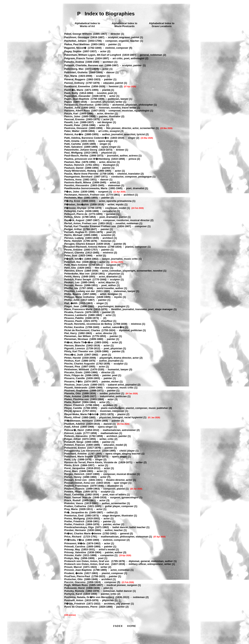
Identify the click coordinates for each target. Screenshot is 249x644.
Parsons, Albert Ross (77, 111)
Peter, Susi (71, 255)
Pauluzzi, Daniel (74, 168)
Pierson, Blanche (75, 345)
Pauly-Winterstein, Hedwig (80, 171)
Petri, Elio (70, 268)
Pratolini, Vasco (74, 503)
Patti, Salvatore (74, 147)
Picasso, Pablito (74, 318)
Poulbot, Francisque (77, 486)
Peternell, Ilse (73, 262)
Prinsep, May (72, 549)
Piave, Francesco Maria (78, 309)
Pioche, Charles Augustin (80, 364)
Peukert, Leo (72, 282)
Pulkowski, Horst (75, 588)
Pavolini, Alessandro (77, 185)
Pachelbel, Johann (75, 41)
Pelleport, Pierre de (76, 214)
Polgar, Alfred (73, 439)
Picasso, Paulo (73, 321)
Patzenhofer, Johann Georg (81, 150)
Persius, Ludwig (74, 238)
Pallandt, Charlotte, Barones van (84, 65)
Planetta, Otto (73, 393)
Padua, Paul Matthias (77, 44)
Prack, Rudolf (73, 500)
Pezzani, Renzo (74, 285)
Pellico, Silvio (73, 217)
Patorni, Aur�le (74, 134)
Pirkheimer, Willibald (77, 369)
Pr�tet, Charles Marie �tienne (83, 533)
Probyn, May (72, 558)
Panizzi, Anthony (75, 83)
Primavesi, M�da (75, 543)
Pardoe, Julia (72, 108)
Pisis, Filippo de (74, 375)
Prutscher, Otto (74, 579)
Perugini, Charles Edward (80, 244)
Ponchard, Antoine (76, 454)
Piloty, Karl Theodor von (79, 351)
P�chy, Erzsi (72, 201)
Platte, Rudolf (73, 402)
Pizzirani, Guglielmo (76, 390)
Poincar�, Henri (74, 430)
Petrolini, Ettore (74, 271)
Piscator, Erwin (73, 372)
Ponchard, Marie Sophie (79, 457)
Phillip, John (72, 300)
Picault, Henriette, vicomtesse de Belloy (88, 324)
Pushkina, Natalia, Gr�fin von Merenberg (89, 597)
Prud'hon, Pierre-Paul (77, 576)
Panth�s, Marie (74, 90)
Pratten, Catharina (75, 506)
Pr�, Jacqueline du (76, 512)
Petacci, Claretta (74, 253)
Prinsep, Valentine (75, 552)
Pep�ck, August (74, 220)
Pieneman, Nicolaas (76, 339)
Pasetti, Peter (72, 125)
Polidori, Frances (75, 445)
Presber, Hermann (75, 530)
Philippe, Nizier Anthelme (80, 297)
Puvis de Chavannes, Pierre (81, 607)
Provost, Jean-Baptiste (78, 570)
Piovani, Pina (72, 367)
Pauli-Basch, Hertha (76, 156)
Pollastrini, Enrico (75, 448)
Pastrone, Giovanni (76, 128)
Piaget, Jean (72, 306)
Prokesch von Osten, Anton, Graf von (87, 561)
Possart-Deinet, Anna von (80, 483)
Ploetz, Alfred (72, 417)
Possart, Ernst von (76, 480)
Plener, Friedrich (74, 405)
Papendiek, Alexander (78, 96)
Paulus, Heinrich (74, 165)
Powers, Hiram (73, 492)
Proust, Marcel (73, 567)
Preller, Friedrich (74, 521)
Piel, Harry (71, 333)
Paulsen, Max (72, 162)
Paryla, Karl (71, 113)
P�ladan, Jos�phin (77, 204)
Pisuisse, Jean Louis (77, 385)
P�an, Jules (72, 192)
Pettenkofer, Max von (77, 274)
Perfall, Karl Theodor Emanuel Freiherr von (90, 226)
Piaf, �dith (71, 303)
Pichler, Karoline (74, 327)
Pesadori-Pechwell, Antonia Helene (85, 247)
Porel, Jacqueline (75, 468)
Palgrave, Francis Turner (79, 58)
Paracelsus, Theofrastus (79, 105)
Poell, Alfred (72, 427)
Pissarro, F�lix (74, 382)
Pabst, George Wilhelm (78, 34)
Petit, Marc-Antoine (76, 265)
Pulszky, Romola (74, 591)
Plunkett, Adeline (75, 424)
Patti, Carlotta (73, 144)
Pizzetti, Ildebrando (76, 388)
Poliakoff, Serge (74, 442)
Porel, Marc (71, 471)
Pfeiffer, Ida (71, 288)
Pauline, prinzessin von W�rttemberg (87, 159)
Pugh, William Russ (76, 585)
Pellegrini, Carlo (74, 211)
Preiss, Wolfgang (75, 518)
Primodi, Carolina (75, 547)
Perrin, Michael (73, 235)
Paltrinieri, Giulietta (76, 72)
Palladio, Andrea (74, 62)
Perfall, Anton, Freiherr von (81, 223)
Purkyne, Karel (73, 594)
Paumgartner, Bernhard (78, 177)
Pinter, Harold (73, 358)
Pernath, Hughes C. (76, 232)
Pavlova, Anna (73, 180)
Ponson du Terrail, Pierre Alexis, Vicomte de (91, 462)
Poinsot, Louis (73, 433)
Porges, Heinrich (74, 474)
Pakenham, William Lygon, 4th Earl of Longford (93, 55)
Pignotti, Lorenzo (75, 348)
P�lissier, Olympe (75, 208)
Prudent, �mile (74, 573)
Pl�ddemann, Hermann (79, 421)
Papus (68, 102)
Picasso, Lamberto (76, 315)
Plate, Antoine (73, 396)
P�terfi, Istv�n (74, 259)
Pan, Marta (71, 76)
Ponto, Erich (72, 465)
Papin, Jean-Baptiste (77, 99)
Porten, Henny (73, 477)
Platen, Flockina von (77, 399)
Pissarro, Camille (75, 378)
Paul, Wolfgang (74, 153)
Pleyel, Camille (73, 408)
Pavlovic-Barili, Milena (78, 182)
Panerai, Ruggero (75, 79)
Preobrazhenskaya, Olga (79, 527)
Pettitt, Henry (72, 277)
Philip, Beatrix (73, 294)
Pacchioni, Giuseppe (77, 37)
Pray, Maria (71, 509)
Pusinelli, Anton (74, 600)
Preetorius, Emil (74, 516)
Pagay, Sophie (73, 51)
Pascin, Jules (72, 116)
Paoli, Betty (71, 93)
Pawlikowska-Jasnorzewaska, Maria (86, 188)
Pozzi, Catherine (74, 494)
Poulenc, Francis (75, 489)
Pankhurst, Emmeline (77, 86)
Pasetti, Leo (71, 122)
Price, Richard (73, 537)
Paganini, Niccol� (75, 48)
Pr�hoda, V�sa (74, 540)
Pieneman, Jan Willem (78, 336)
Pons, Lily (70, 459)
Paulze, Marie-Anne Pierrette (82, 174)
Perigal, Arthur (73, 229)
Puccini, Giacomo (75, 582)
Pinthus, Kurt (72, 361)
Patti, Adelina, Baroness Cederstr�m (87, 138)
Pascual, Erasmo (75, 119)
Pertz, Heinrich (73, 241)
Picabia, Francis (74, 312)
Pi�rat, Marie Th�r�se (79, 342)
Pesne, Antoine (73, 250)
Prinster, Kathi (73, 555)
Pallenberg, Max (74, 69)
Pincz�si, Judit (74, 355)
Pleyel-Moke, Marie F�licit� (82, 414)
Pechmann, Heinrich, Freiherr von (85, 195)
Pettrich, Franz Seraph (78, 279)
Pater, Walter (72, 131)
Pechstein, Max (74, 198)
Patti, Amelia (72, 141)
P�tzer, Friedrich (75, 604)
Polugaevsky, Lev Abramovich (82, 451)
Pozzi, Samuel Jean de (78, 497)
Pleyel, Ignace (73, 411)
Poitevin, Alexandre (76, 436)
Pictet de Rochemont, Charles (82, 330)
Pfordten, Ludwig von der (80, 291)
